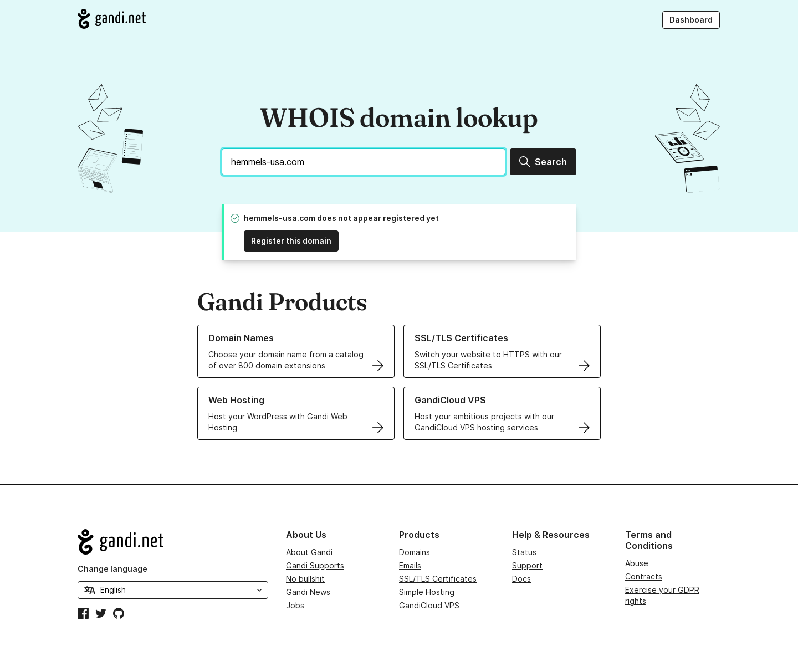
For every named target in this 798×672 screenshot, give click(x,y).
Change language (112, 569)
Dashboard (691, 20)
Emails (410, 565)
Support (527, 565)
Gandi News (308, 592)
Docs (521, 579)
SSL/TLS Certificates (438, 579)
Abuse (637, 563)
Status (524, 552)
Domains (415, 552)
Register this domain (291, 241)
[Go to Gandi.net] (112, 19)
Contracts (644, 576)
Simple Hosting (427, 592)
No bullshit (305, 579)
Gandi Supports (315, 565)
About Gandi (309, 552)
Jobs (295, 605)
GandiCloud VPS (429, 605)
